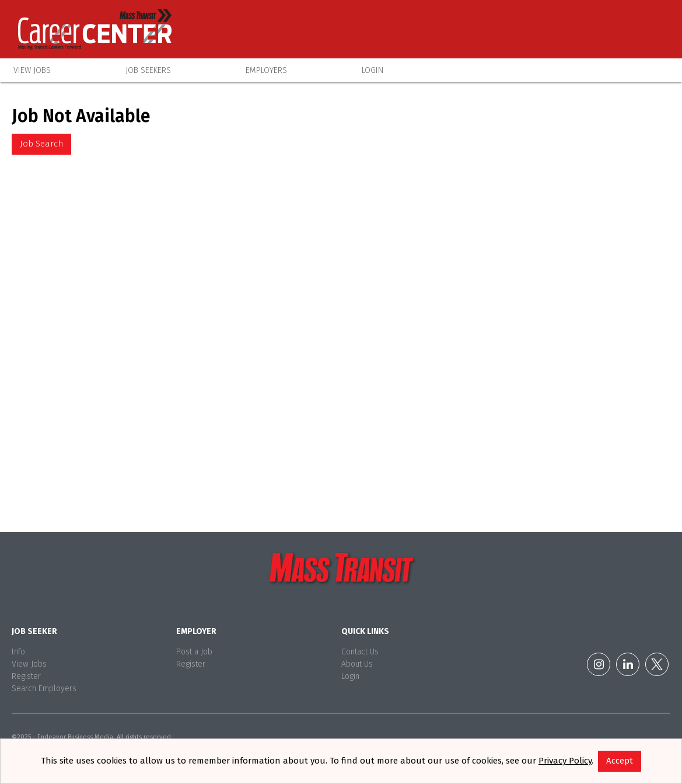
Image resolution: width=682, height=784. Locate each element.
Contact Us (360, 652)
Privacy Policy (565, 761)
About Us (357, 664)
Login (373, 70)
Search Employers (44, 689)
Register (26, 676)
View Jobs (32, 70)
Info (18, 652)
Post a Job (194, 652)
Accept (620, 761)
